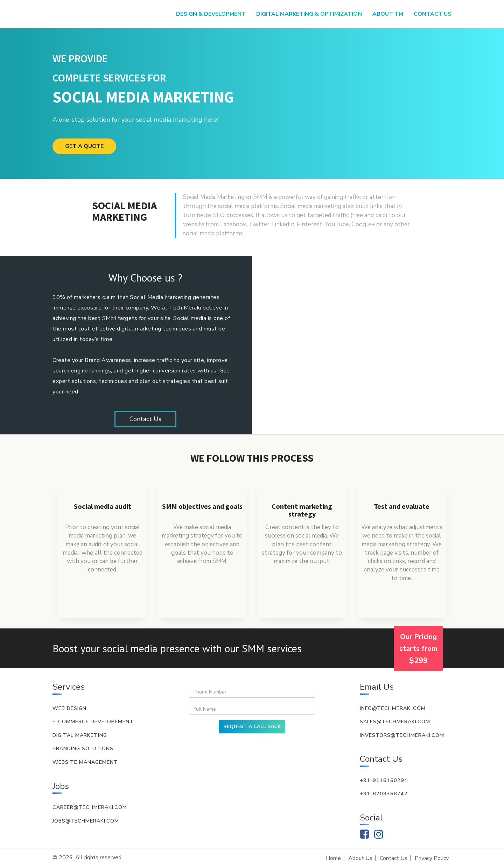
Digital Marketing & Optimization (309, 14)
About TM (388, 14)
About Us (360, 858)
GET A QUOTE (84, 146)
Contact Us (145, 419)
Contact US (433, 14)
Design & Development (211, 14)
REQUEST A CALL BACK (252, 727)
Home (333, 858)
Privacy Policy (432, 858)
